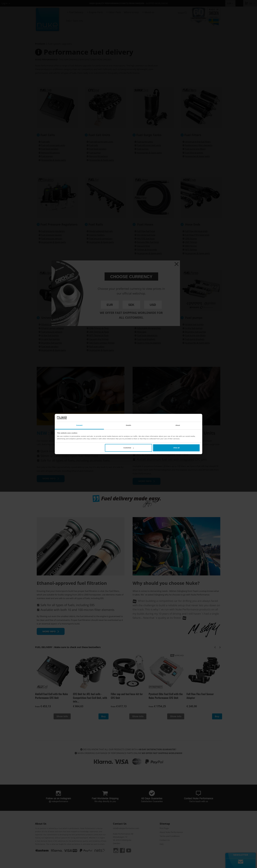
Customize (128, 448)
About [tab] (178, 425)
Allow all (176, 448)
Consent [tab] (79, 425)
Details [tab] (128, 425)
